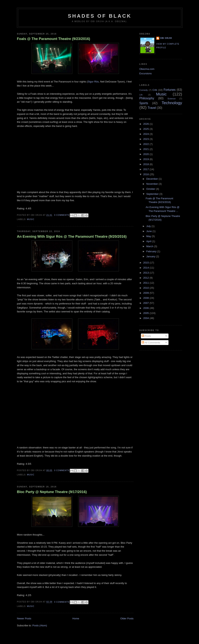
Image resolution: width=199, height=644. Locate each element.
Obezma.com (147, 69)
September (153, 194)
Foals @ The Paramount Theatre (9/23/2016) (54, 39)
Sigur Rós (93, 82)
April (149, 241)
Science (172, 98)
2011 (146, 283)
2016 (146, 174)
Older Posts (127, 618)
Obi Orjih (166, 38)
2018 (146, 164)
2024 (146, 134)
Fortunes (170, 90)
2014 (146, 268)
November (153, 184)
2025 (146, 129)
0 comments (62, 215)
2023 (146, 139)
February (152, 251)
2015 (146, 263)
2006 (146, 308)
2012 (146, 278)
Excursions (146, 73)
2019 (146, 159)
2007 (146, 303)
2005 (146, 313)
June (149, 231)
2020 (146, 154)
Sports (144, 103)
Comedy (144, 90)
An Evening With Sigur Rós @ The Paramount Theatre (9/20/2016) (72, 237)
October (151, 189)
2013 (146, 273)
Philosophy (147, 98)
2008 (146, 298)
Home (76, 618)
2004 (146, 318)
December (153, 179)
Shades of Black (100, 16)
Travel (152, 108)
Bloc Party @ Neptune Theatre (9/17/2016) (52, 492)
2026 (146, 124)
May (149, 236)
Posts (146, 336)
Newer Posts (24, 618)
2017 (146, 169)
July (149, 226)
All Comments (151, 343)
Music (31, 219)
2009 (146, 293)
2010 (146, 288)
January (151, 256)
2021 (146, 149)
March (150, 246)
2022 (146, 144)
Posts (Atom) (40, 625)
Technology (172, 103)
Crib (155, 90)
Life (141, 95)
